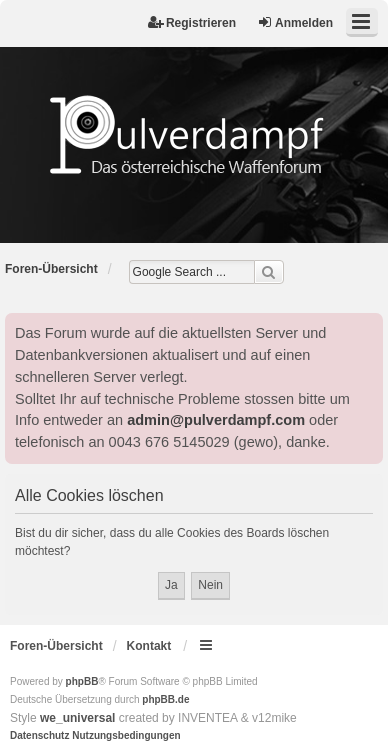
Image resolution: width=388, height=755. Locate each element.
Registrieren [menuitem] (192, 22)
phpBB (82, 681)
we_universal (77, 718)
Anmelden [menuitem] (295, 22)
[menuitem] (39, 736)
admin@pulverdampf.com (216, 420)
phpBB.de (165, 699)
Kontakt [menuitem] (149, 646)
